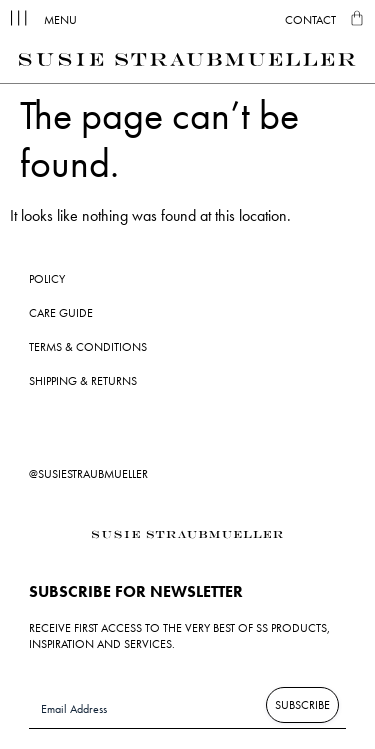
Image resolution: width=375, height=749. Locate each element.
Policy (47, 279)
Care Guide (61, 313)
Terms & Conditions (88, 347)
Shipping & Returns (83, 381)
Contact (310, 20)
